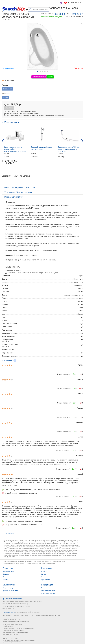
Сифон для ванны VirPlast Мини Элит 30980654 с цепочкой (69, 149)
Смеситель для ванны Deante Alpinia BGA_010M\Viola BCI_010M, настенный (15, 150)
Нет (80, 374)
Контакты (6, 574)
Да (74, 374)
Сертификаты (46, 588)
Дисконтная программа (10, 591)
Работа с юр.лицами (48, 594)
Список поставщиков (48, 591)
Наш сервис (47, 568)
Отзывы (5, 577)
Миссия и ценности (9, 571)
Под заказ (9, 108)
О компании (8, 568)
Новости (6, 580)
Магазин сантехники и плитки (14, 12)
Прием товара (46, 580)
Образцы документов (9, 612)
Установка (45, 577)
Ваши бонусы (9, 585)
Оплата (44, 574)
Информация (47, 585)
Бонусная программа (10, 588)
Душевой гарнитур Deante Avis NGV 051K (41, 148)
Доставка (44, 571)
